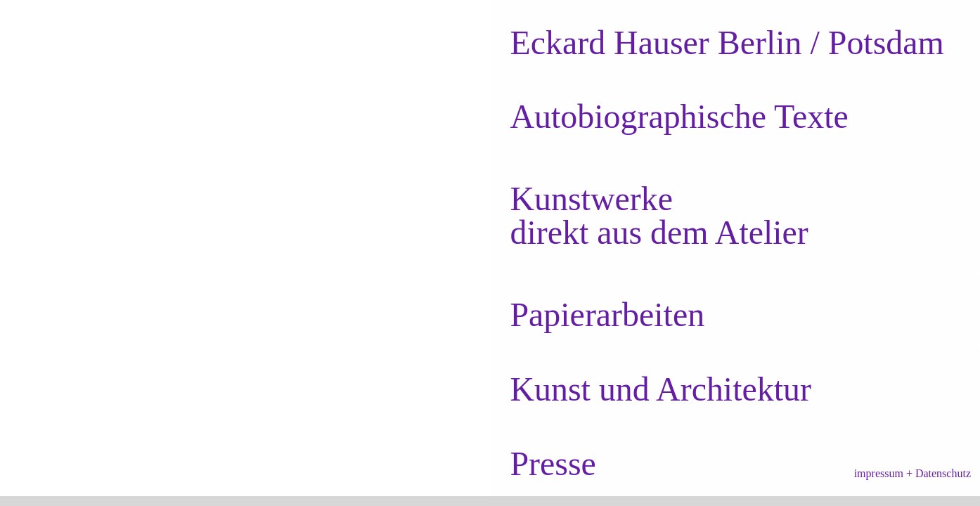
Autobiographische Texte (679, 116)
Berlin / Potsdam (727, 43)
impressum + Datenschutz (913, 473)
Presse (553, 463)
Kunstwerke (591, 199)
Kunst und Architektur (660, 389)
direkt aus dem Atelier (659, 232)
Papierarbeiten (607, 314)
